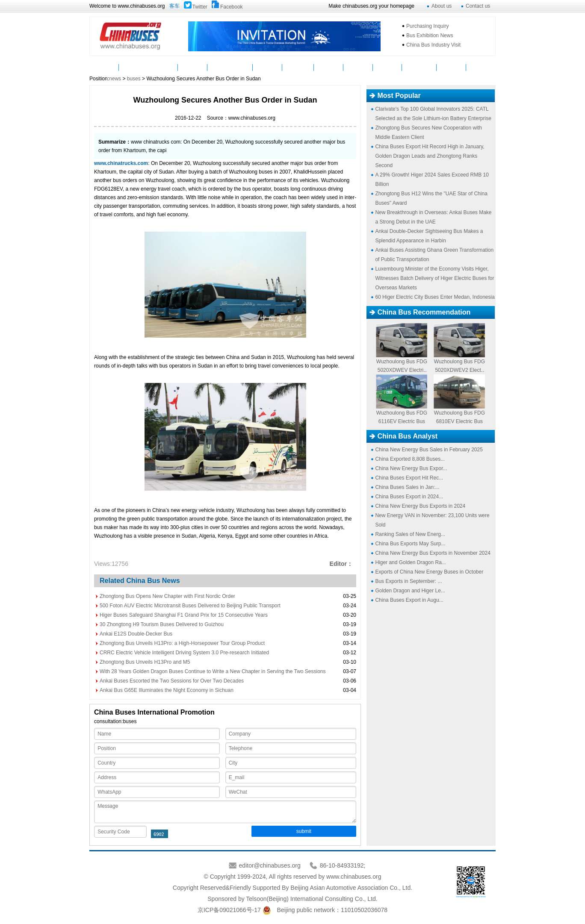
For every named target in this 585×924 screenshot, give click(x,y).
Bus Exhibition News (430, 35)
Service (328, 67)
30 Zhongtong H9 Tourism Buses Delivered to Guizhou (162, 624)
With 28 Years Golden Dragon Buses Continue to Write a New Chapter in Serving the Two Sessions (213, 671)
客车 (174, 6)
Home (104, 67)
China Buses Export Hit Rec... (409, 478)
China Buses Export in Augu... (409, 600)
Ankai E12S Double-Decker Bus (136, 634)
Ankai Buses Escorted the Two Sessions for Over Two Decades (172, 681)
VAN (481, 67)
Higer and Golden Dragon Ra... (410, 562)
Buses (163, 67)
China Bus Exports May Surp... (410, 544)
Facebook (232, 7)
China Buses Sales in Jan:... (407, 487)
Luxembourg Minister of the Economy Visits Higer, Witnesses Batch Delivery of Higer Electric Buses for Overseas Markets (434, 278)
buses (134, 79)
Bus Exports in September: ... (408, 581)
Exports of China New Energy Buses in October (429, 572)
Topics (387, 67)
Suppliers (298, 67)
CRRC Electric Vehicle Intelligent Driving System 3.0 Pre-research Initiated (184, 653)
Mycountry (419, 67)
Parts (193, 67)
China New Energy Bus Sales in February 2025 (429, 450)
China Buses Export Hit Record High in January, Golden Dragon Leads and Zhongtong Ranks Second (430, 156)
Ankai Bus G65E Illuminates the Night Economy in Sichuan (167, 690)
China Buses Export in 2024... (409, 497)
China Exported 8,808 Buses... (410, 459)
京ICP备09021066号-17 (229, 910)
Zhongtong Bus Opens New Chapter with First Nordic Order (167, 596)
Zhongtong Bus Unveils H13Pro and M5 (145, 662)
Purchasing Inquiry (427, 26)
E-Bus (451, 67)
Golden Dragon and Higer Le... (410, 591)
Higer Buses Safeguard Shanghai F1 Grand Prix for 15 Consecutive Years (184, 615)
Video (268, 67)
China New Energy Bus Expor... (411, 468)
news (115, 79)
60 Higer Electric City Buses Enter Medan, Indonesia (435, 297)
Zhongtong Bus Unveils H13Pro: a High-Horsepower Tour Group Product (182, 643)
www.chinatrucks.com (121, 163)
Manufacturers (230, 67)
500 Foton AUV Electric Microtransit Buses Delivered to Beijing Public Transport (190, 606)
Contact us (478, 6)
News (134, 67)
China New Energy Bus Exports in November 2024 (433, 553)
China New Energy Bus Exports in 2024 (420, 506)
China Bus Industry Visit (433, 45)
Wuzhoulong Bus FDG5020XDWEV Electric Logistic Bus (402, 370)
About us (442, 6)
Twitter (200, 7)
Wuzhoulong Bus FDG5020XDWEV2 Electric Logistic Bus (459, 370)
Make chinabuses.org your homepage (371, 6)
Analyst (358, 67)
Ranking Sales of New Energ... (410, 534)
